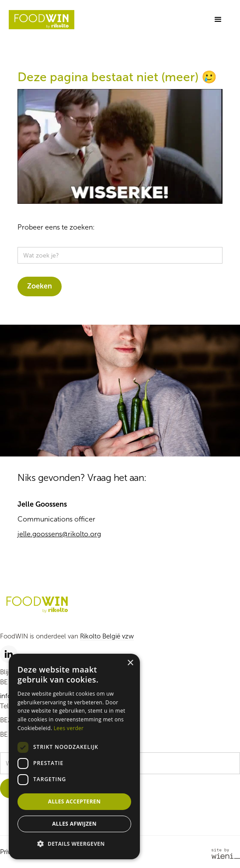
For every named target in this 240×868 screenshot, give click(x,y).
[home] (42, 20)
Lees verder (69, 728)
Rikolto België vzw (107, 636)
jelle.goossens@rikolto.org (59, 534)
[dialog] (74, 756)
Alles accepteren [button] (75, 801)
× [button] (130, 663)
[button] (218, 20)
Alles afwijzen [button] (74, 824)
